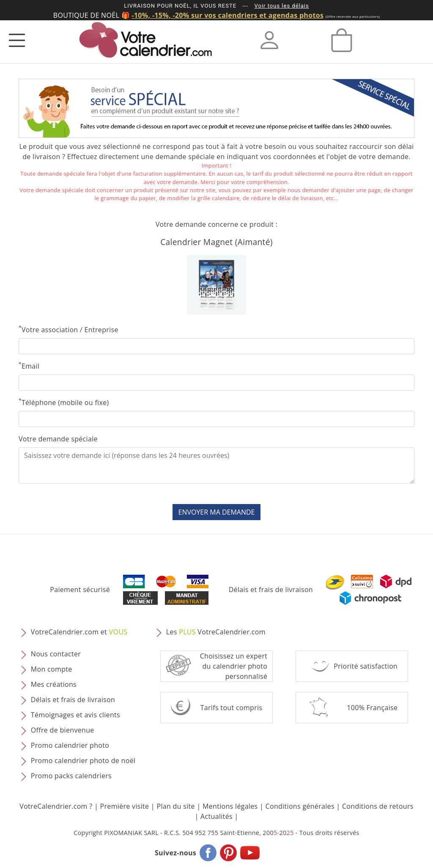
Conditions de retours (378, 806)
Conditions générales (300, 806)
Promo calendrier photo (70, 745)
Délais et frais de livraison (271, 590)
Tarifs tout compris (232, 708)
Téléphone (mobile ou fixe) (64, 402)
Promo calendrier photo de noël (83, 761)
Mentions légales (230, 806)
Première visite (125, 806)
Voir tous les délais (282, 6)
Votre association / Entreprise (69, 329)
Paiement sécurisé (80, 590)
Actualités (216, 816)
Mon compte (52, 669)
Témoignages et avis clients (75, 715)
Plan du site (175, 806)
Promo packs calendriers (71, 776)
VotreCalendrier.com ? (56, 806)
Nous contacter (56, 654)
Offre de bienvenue (63, 730)
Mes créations (54, 684)
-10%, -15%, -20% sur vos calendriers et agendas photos (227, 15)
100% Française (372, 708)
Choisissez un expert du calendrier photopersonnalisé (234, 666)
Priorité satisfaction (366, 666)
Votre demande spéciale (58, 439)
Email (29, 366)
